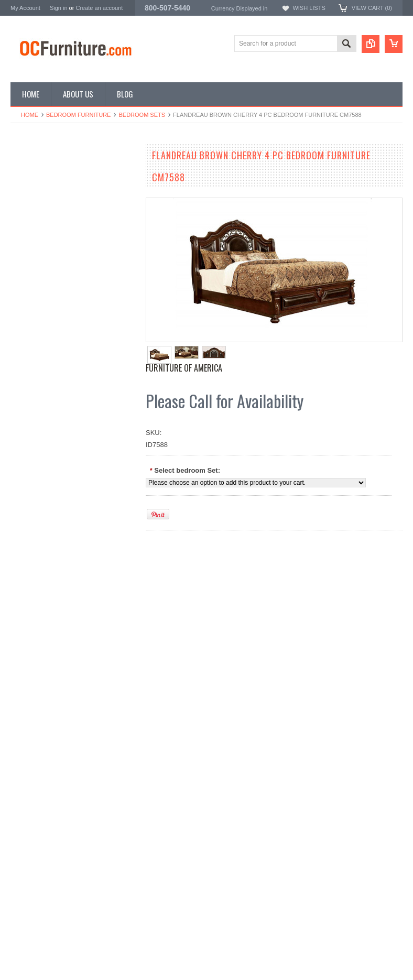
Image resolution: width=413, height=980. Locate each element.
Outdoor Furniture (37, 276)
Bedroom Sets (142, 115)
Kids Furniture (32, 188)
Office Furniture (34, 206)
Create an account (99, 8)
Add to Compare (105, 455)
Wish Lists (309, 8)
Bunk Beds (27, 197)
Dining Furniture (35, 179)
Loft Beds (25, 214)
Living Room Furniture (44, 223)
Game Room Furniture (44, 250)
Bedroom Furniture (78, 115)
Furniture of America (184, 368)
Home (30, 115)
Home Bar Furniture (40, 259)
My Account (25, 8)
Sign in (59, 8)
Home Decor (30, 268)
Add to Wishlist (42, 455)
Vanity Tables (30, 285)
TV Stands (26, 232)
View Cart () (372, 8)
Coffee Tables (31, 241)
